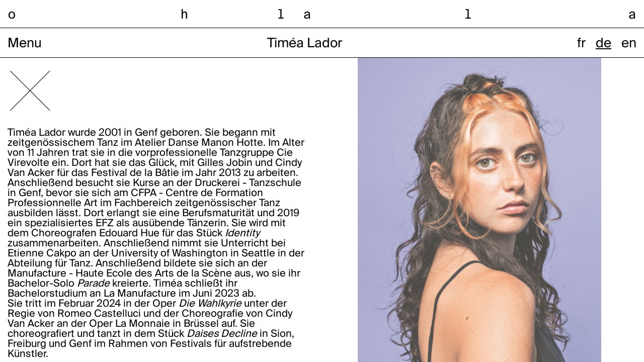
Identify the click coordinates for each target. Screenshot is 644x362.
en (629, 44)
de (603, 44)
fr (581, 44)
